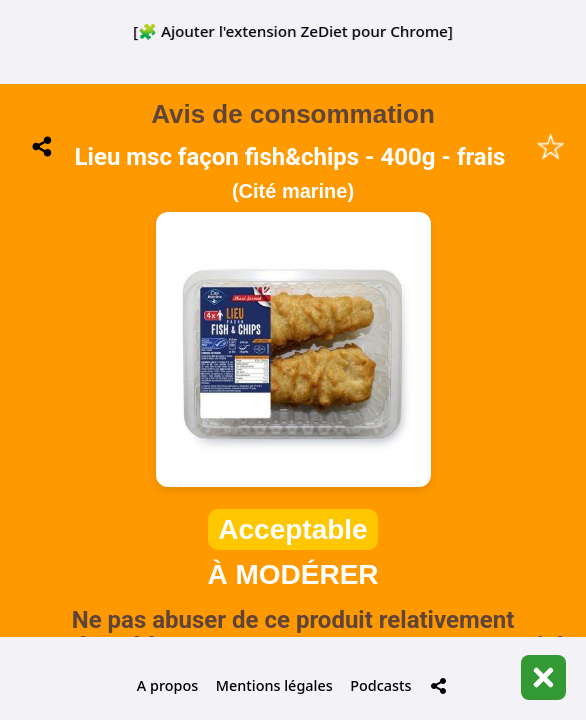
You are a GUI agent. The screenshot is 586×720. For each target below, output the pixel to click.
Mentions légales (274, 685)
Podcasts (380, 685)
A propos (167, 685)
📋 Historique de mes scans (293, 540)
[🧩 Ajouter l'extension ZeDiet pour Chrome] (293, 31)
